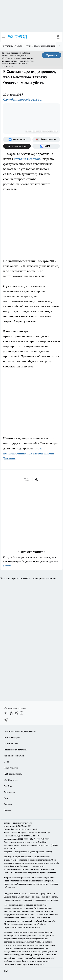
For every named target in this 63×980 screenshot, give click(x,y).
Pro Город (8, 786)
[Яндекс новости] (46, 140)
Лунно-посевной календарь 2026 (43, 46)
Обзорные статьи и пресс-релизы (20, 731)
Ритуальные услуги (12, 46)
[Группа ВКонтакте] (17, 140)
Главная (7, 810)
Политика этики (11, 744)
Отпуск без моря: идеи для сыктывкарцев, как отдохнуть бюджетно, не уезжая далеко (32, 562)
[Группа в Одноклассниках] (11, 713)
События (8, 804)
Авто (6, 798)
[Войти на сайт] (58, 37)
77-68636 (31, 894)
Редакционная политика (15, 750)
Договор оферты (12, 737)
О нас (6, 762)
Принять (52, 55)
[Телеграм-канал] (16, 713)
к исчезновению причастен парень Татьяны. (29, 453)
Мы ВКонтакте (11, 780)
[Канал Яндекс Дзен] (17, 146)
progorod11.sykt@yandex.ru (17, 852)
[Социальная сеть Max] (46, 146)
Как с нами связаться (14, 756)
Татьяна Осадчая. (28, 159)
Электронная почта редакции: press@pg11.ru (25, 842)
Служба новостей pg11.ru (22, 99)
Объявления (9, 792)
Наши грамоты (11, 768)
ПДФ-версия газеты (13, 774)
